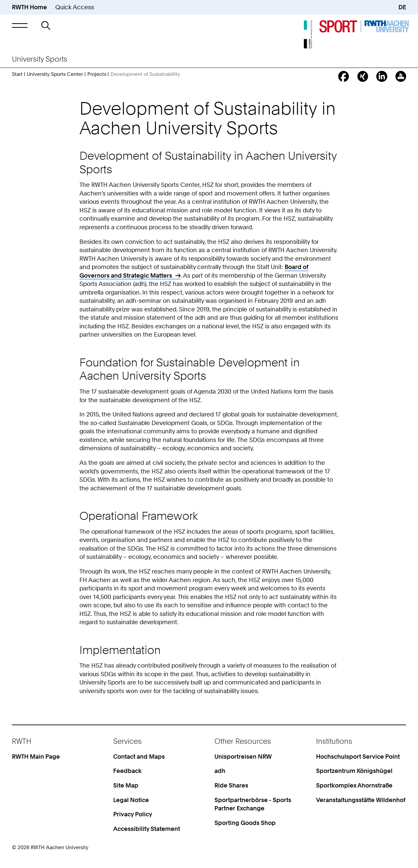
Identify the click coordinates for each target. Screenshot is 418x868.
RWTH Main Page (36, 757)
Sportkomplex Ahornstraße (354, 785)
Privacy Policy (133, 814)
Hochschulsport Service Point (358, 757)
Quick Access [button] (75, 7)
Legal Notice (131, 800)
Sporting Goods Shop (245, 823)
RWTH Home (29, 7)
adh (220, 771)
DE (402, 7)
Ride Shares (231, 785)
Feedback (127, 771)
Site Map (126, 785)
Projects (97, 74)
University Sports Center (55, 74)
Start (17, 74)
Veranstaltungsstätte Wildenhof (361, 800)
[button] (20, 26)
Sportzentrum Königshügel (354, 771)
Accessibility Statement (147, 829)
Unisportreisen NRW (243, 757)
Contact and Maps (139, 757)
